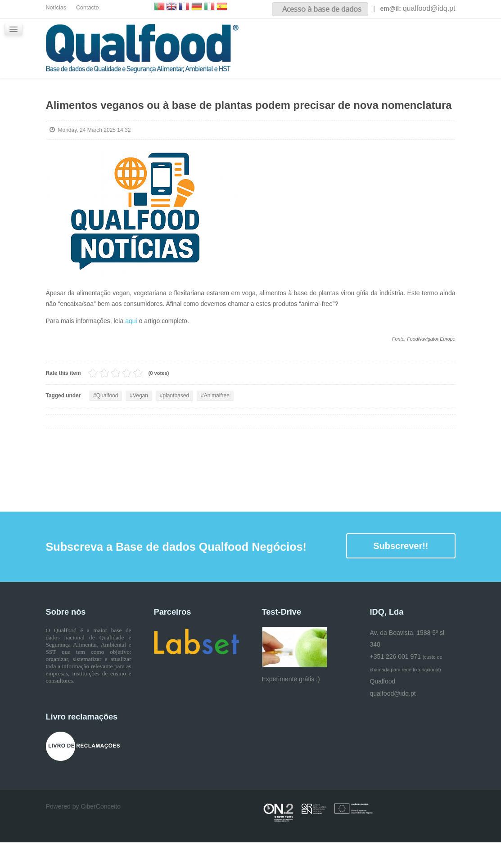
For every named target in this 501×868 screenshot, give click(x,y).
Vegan (140, 421)
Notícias (56, 8)
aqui (132, 346)
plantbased (176, 421)
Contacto (87, 8)
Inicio (265, 40)
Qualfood (107, 421)
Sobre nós (305, 40)
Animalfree (217, 421)
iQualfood (401, 40)
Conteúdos (354, 40)
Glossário (272, 82)
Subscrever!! (401, 571)
